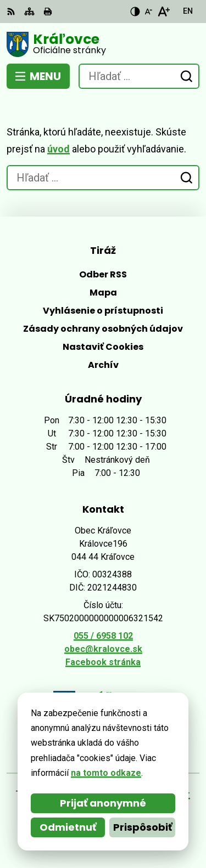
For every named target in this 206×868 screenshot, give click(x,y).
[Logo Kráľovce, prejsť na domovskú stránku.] (103, 44)
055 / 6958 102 (103, 636)
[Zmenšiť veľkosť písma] (148, 12)
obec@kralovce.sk (103, 649)
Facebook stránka (103, 662)
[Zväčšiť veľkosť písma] (163, 12)
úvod (59, 149)
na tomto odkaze (106, 773)
